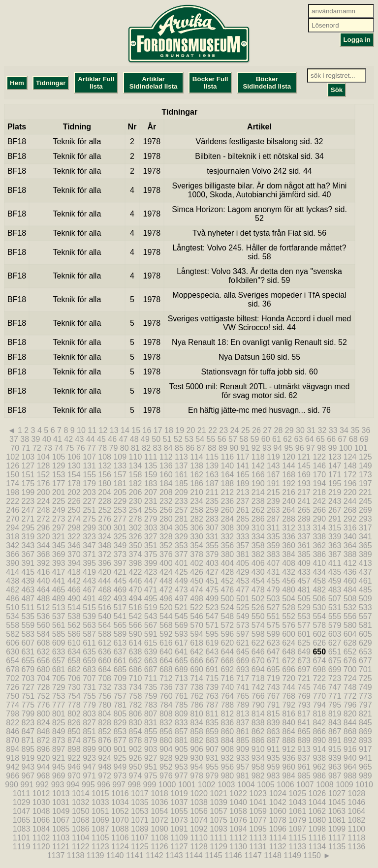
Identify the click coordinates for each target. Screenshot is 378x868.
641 (181, 652)
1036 (159, 802)
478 (258, 590)
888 (289, 740)
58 (244, 439)
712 (166, 678)
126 (13, 466)
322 (74, 537)
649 (304, 652)
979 (212, 776)
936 (289, 758)
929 (181, 758)
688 (166, 669)
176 (44, 483)
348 (105, 545)
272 (44, 519)
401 (181, 563)
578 (319, 625)
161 (181, 475)
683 (89, 669)
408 (289, 563)
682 (74, 669)
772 (350, 696)
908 (228, 749)
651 (335, 652)
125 (365, 457)
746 (319, 687)
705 (59, 678)
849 (59, 731)
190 (258, 483)
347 (89, 545)
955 (212, 767)
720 (289, 678)
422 (136, 572)
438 (13, 581)
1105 (100, 838)
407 (273, 563)
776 (44, 705)
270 (13, 519)
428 (228, 572)
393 (59, 563)
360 (289, 545)
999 (150, 785)
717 (243, 678)
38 (25, 439)
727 (28, 687)
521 (181, 607)
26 (256, 430)
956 (228, 767)
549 (243, 616)
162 (197, 475)
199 (28, 492)
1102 (41, 838)
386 (319, 554)
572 (228, 625)
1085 (61, 829)
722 (319, 678)
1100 (357, 829)
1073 (179, 820)
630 (13, 652)
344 (44, 545)
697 (304, 669)
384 (289, 554)
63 (299, 439)
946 (74, 767)
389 (365, 554)
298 (74, 528)
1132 (278, 847)
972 (105, 776)
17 (158, 430)
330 (197, 537)
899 (89, 749)
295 (28, 528)
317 (365, 528)
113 (181, 457)
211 (212, 492)
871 (28, 740)
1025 (297, 793)
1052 (120, 811)
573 (243, 625)
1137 (56, 855)
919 (28, 758)
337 (304, 537)
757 (120, 696)
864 (289, 731)
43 (80, 439)
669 (243, 661)
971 (89, 776)
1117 (337, 838)
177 (59, 483)
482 (319, 590)
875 (89, 740)
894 (13, 749)
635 (89, 652)
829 (120, 723)
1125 (140, 847)
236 (228, 501)
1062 (317, 811)
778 (74, 705)
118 (258, 457)
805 (120, 714)
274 (74, 519)
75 (70, 448)
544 (166, 616)
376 (166, 554)
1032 (81, 802)
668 (228, 661)
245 (365, 501)
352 (166, 545)
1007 (305, 785)
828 (105, 723)
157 (120, 475)
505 (304, 599)
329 (181, 537)
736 (166, 687)
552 (289, 616)
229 (120, 501)
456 (289, 581)
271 (28, 519)
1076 (238, 820)
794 (319, 705)
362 (319, 545)
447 (151, 581)
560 (44, 625)
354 (197, 545)
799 (28, 714)
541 (120, 616)
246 (13, 510)
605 (365, 634)
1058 (238, 811)
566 (136, 625)
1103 (61, 838)
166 (258, 475)
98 (321, 448)
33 (333, 430)
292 (350, 519)
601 (304, 634)
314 (319, 528)
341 (365, 537)
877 (120, 740)
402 (197, 563)
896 (44, 749)
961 (304, 767)
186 (197, 483)
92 (256, 448)
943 (28, 767)
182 (136, 483)
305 (181, 528)
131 (89, 466)
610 (74, 643)
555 (335, 616)
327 (151, 537)
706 (74, 678)
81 (135, 448)
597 (243, 634)
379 (212, 554)
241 (304, 501)
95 (289, 448)
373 (120, 554)
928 (166, 758)
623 (273, 643)
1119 (22, 847)
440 (44, 581)
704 (44, 678)
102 (13, 457)
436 (350, 572)
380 (228, 554)
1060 (278, 811)
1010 (364, 785)
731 (89, 687)
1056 (199, 811)
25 (246, 430)
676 (350, 661)
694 (258, 669)
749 (365, 687)
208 (166, 492)
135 (151, 466)
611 (89, 643)
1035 (140, 802)
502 (258, 599)
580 (350, 625)
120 (289, 457)
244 (350, 501)
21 (202, 430)
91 (245, 448)
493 (120, 599)
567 (151, 625)
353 (181, 545)
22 (213, 430)
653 (365, 652)
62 (287, 439)
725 (365, 678)
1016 (120, 793)
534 (13, 616)
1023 (258, 793)
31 (311, 430)
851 (89, 731)
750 (13, 696)
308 (228, 528)
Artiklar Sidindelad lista (154, 83)
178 (74, 483)
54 (200, 439)
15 (136, 430)
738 (197, 687)
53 (189, 439)
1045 (337, 802)
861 (243, 731)
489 (59, 599)
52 (178, 439)
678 (13, 669)
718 (258, 678)
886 (258, 740)
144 (289, 466)
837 (243, 723)
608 (44, 643)
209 (181, 492)
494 (136, 599)
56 (222, 439)
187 (212, 483)
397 (120, 563)
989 (365, 776)
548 (228, 616)
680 (44, 669)
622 (258, 643)
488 (44, 599)
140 (228, 466)
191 (273, 483)
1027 (337, 793)
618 (197, 643)
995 (88, 785)
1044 (317, 802)
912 (289, 749)
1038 (199, 802)
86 (190, 448)
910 (258, 749)
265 (304, 510)
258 (197, 510)
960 (289, 767)
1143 (174, 855)
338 (319, 537)
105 (59, 457)
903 (151, 749)
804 (105, 714)
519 (151, 607)
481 (304, 590)
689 (181, 669)
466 (74, 590)
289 (304, 519)
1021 (219, 793)
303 (151, 528)
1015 (100, 793)
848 (44, 731)
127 (28, 466)
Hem (17, 83)
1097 (297, 829)
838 (258, 723)
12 (103, 430)
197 (365, 483)
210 (197, 492)
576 (289, 625)
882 (197, 740)
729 (59, 687)
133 (120, 466)
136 (166, 466)
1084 (41, 829)
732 (105, 687)
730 (74, 687)
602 (319, 634)
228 (105, 501)
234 (197, 501)
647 (273, 652)
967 (28, 776)
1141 (135, 855)
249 (59, 510)
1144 (194, 855)
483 (335, 590)
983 (273, 776)
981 (243, 776)
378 (197, 554)
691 (212, 669)
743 (273, 687)
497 (181, 599)
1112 (238, 838)
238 (258, 501)
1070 (120, 820)
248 (44, 510)
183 (151, 483)
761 (181, 696)
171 (335, 475)
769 (304, 696)
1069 (100, 820)
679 (28, 669)
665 (181, 661)
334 (258, 537)
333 (243, 537)
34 (344, 430)
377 (181, 554)
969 (59, 776)
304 (166, 528)
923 (89, 758)
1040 (238, 802)
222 (13, 501)
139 (212, 466)
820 (350, 714)
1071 (140, 820)
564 (105, 625)
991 (27, 785)
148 (350, 466)
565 (120, 625)
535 (28, 616)
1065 (22, 820)
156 (105, 475)
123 (335, 457)
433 (304, 572)
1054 (159, 811)
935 (273, 758)
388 (350, 554)
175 (28, 483)
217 (304, 492)
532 (350, 607)
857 (181, 731)
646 (258, 652)
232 (166, 501)
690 (197, 669)
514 (74, 607)
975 (151, 776)
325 (120, 537)
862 (258, 731)
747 (335, 687)
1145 (214, 855)
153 (59, 475)
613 (120, 643)
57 (233, 439)
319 (28, 537)
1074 (199, 820)
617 (181, 643)
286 (258, 519)
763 (212, 696)
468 (105, 590)
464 (44, 590)
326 (136, 537)
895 (28, 749)
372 (105, 554)
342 (13, 545)
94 (278, 448)
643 (212, 652)
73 (48, 448)
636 (105, 652)
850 (74, 731)
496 (166, 599)
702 (13, 678)
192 (289, 483)
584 (44, 634)
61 (277, 439)
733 (120, 687)
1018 (159, 793)
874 (74, 740)
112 (166, 457)
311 (273, 528)
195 (335, 483)
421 (120, 572)
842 (319, 723)
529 (304, 607)
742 (258, 687)
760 (166, 696)
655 (28, 661)
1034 (120, 802)
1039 (219, 802)
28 (279, 430)
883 (212, 740)
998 (134, 785)
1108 (159, 838)
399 (151, 563)
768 (289, 696)
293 (365, 519)
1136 (357, 847)
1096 (278, 829)
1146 (233, 855)
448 (166, 581)
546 (197, 616)
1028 (357, 793)
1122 (81, 847)
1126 (159, 847)
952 (166, 767)
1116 (317, 838)
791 (273, 705)
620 (228, 643)
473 (181, 590)
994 (73, 785)
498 (197, 599)
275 (89, 519)
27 (267, 430)
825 (59, 723)
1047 (22, 811)
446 (136, 581)
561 (59, 625)
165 (243, 475)
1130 (238, 847)
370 (74, 554)
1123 (100, 847)
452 (228, 581)
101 (361, 448)
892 (350, 740)
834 (197, 723)
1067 (61, 820)
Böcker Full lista (210, 83)
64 (310, 439)
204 (105, 492)
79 (114, 448)
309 (243, 528)
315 (335, 528)
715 (212, 678)
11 (92, 430)
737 (181, 687)
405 (243, 563)
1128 (199, 847)
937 (304, 758)
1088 (120, 829)
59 (255, 439)
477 (243, 590)
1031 (61, 802)
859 (212, 731)
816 (289, 714)
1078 (278, 820)
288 (289, 519)
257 (181, 510)
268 (350, 510)
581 (365, 625)
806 (136, 714)
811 (212, 714)
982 (258, 776)
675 (335, 661)
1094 (238, 829)
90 (234, 448)
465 (59, 590)
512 (44, 607)
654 (13, 661)
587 (89, 634)
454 (258, 581)
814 (258, 714)
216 (289, 492)
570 (197, 625)
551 (273, 616)
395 (89, 563)
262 (258, 510)
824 (44, 723)
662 (136, 661)
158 (136, 475)
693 (243, 669)
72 (37, 448)
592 (166, 634)
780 (105, 705)
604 (350, 634)
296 (44, 528)
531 (335, 607)
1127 (179, 847)
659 (89, 661)
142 (258, 466)
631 (28, 652)
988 (350, 776)
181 (120, 483)
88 (212, 448)
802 (74, 714)
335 (273, 537)
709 (120, 678)
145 (304, 466)
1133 (297, 847)
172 (350, 475)
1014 (81, 793)
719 (273, 678)
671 (273, 661)
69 (364, 439)
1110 (199, 838)
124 (350, 457)
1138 (76, 855)
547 (212, 616)
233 (181, 501)
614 (136, 643)
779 (89, 705)
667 (212, 661)
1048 (41, 811)
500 (228, 599)
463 (28, 590)
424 (166, 572)
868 (350, 731)
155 (89, 475)
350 (136, 545)
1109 (179, 838)
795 (335, 705)
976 (166, 776)
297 (59, 528)
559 (28, 625)
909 (243, 749)
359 (273, 545)
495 (151, 599)
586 (74, 634)
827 (89, 723)
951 (151, 767)
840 (289, 723)
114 (197, 457)
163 (212, 475)
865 (304, 731)
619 (212, 643)
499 (212, 599)
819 (335, 714)
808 (166, 714)
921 (59, 758)
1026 (317, 793)
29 (289, 430)
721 (304, 678)
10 (81, 430)
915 (335, 749)
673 (304, 661)
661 (120, 661)
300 (105, 528)
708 (105, 678)
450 (197, 581)
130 (74, 466)
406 (258, 563)
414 (13, 572)
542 (136, 616)
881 (181, 740)
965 (365, 767)
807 (151, 714)
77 (92, 448)
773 (365, 696)
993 (58, 785)
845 (365, 723)
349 (120, 545)
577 (304, 625)
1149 (292, 855)
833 (181, 723)
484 (350, 590)
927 (151, 758)
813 (243, 714)
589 (120, 634)
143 (273, 466)
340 (350, 537)
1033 (100, 802)
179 (89, 483)
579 (335, 625)
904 (166, 749)
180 (105, 483)
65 (320, 439)
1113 (258, 838)
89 (223, 448)
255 (151, 510)
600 (289, 634)
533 (365, 607)
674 (319, 661)
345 (59, 545)
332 (228, 537)
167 (273, 475)
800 (44, 714)
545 (181, 616)
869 (365, 731)
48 (134, 439)
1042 (278, 802)
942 (13, 767)
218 (319, 492)
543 (151, 616)
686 (136, 669)
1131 (258, 847)
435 (335, 572)
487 (28, 599)
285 (243, 519)
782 (136, 705)
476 (228, 590)
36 (366, 430)
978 (197, 776)
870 (13, 740)
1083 (22, 829)
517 (120, 607)
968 (44, 776)
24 (235, 430)
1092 (199, 829)
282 (197, 519)
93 (267, 448)
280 (166, 519)
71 (26, 448)
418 (74, 572)
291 (335, 519)
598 (258, 634)
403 (212, 563)
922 (74, 758)
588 (105, 634)
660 (105, 661)
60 (266, 439)
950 (136, 767)
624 (289, 643)
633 (59, 652)
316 (350, 528)
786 (197, 705)
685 (120, 669)
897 (59, 749)
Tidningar (51, 83)
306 (197, 528)
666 (197, 661)
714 (197, 678)
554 (319, 616)
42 (68, 439)
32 (322, 430)
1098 (317, 829)
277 (120, 519)
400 (166, 563)
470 (136, 590)
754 (74, 696)
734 (136, 687)
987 (335, 776)
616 (166, 643)
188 (228, 483)
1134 (317, 847)
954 (197, 767)
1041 (258, 802)
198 (13, 492)
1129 (219, 847)
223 (28, 501)
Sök (337, 90)
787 (212, 705)
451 (212, 581)
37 (14, 439)
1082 (357, 820)
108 (105, 457)
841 (304, 723)
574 (258, 625)
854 (136, 731)
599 (273, 634)
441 (59, 581)
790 (258, 705)
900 (105, 749)
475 (212, 590)
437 (365, 572)
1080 (317, 820)
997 (119, 785)
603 (335, 634)
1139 (95, 855)
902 (136, 749)
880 (166, 740)
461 (365, 581)
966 (13, 776)
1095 (258, 829)
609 (59, 643)
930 (197, 758)
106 (74, 457)
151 (28, 475)
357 (243, 545)
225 (59, 501)
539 (89, 616)
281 (181, 519)
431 (273, 572)
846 (13, 731)
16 (147, 430)
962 (319, 767)
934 (258, 758)
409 (304, 563)
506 (319, 599)
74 (59, 448)
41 (58, 439)
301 (120, 528)
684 (105, 669)
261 (243, 510)
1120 (41, 847)
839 (273, 723)
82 (146, 448)
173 (365, 475)
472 (166, 590)
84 (168, 448)
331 (212, 537)
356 (228, 545)
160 (166, 475)
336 (289, 537)
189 (243, 483)
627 (335, 643)
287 (273, 519)
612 (105, 643)
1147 (253, 855)
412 (350, 563)
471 (151, 590)
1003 (226, 785)
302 (136, 528)
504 (289, 599)
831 (151, 723)
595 (212, 634)
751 (28, 696)
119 (273, 457)
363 (335, 545)
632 (44, 652)
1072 (159, 820)
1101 (22, 838)
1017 (140, 793)
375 (151, 554)
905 (181, 749)
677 (365, 661)
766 (258, 696)
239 (273, 501)
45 (101, 439)
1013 (61, 793)
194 (319, 483)
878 (136, 740)
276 (105, 519)
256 (166, 510)
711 (151, 678)
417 (59, 572)
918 (13, 758)
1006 (285, 785)
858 (197, 731)
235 (212, 501)
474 (197, 590)
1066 (41, 820)
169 (304, 475)
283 (212, 519)
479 (273, 590)
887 (273, 740)
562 (74, 625)
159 (151, 475)
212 (228, 492)
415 (28, 572)
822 (13, 723)
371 (89, 554)
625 (304, 643)
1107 (140, 838)
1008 (325, 785)
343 (28, 545)
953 (181, 767)
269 (365, 510)
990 (12, 785)
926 (136, 758)
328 (166, 537)
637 (120, 652)
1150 (312, 855)
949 (120, 767)
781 (120, 705)
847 (28, 731)
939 (335, 758)
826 (74, 723)
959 (273, 767)
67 (343, 439)
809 (181, 714)
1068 (81, 820)
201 (59, 492)
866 (319, 731)
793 (304, 705)
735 (151, 687)
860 (228, 731)
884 (228, 740)
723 (335, 678)
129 (59, 466)
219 (335, 492)
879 (151, 740)
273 (59, 519)
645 (243, 652)
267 (335, 510)
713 (181, 678)
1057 (219, 811)
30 (300, 430)
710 (136, 678)
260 (228, 510)
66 (331, 439)
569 (181, 625)
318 (13, 537)
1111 (219, 838)
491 (89, 599)
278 (136, 519)
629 (365, 643)
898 (74, 749)
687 (151, 669)
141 (243, 466)
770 (319, 696)
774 (13, 705)
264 (289, 510)
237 (243, 501)
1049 (61, 811)
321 (59, 537)
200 (44, 492)
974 (136, 776)
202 (74, 492)
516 (105, 607)
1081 (337, 820)
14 (125, 430)
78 (102, 448)
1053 (140, 811)
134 (136, 466)
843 (335, 723)
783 (151, 705)
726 (13, 687)
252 (105, 510)
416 (44, 572)
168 (289, 475)
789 (243, 705)
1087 (100, 829)
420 (105, 572)
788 (228, 705)
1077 (258, 820)
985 (304, 776)
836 (228, 723)
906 (197, 749)
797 (365, 705)
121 (304, 457)
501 (243, 599)
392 (44, 563)
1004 (246, 785)
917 (365, 749)
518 (136, 607)
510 (13, 607)
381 (243, 554)
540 (105, 616)
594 (197, 634)
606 (13, 643)
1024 (278, 793)
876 (105, 740)
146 (319, 466)
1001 (187, 785)
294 (13, 528)
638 (136, 652)
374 (136, 554)
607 (28, 643)
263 (273, 510)
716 (228, 678)
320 (44, 537)
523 (212, 607)
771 (335, 696)
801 (59, 714)
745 (304, 687)
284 (228, 519)
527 (273, 607)
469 (120, 590)
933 (243, 758)
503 (273, 599)
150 (13, 475)
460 (350, 581)
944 (44, 767)
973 (120, 776)
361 (304, 545)
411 (335, 563)
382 (258, 554)
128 (44, 466)
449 (181, 581)
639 (151, 652)
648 (289, 652)
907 (212, 749)
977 (181, 776)
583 (28, 634)
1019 (179, 793)
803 (89, 714)
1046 (357, 802)
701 (365, 669)
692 (228, 669)
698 (319, 669)
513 (59, 607)
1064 (357, 811)
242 (319, 501)
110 (136, 457)
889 (304, 740)
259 (212, 510)
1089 (140, 829)
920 (44, 758)
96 (300, 448)
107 (89, 457)
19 (180, 430)
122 (319, 457)
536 (44, 616)
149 (365, 466)
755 (89, 696)
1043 (297, 802)
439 (28, 581)
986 (319, 776)
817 (304, 714)
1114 (278, 838)
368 (44, 554)
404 (228, 563)
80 (125, 448)
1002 (207, 785)
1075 (219, 820)
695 (273, 669)
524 (228, 607)
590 (136, 634)
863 (273, 731)
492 (105, 599)
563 (89, 625)
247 (28, 510)
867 (335, 731)
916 (350, 749)
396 (105, 563)
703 (28, 678)
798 (13, 714)
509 (365, 599)
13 (114, 430)
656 (44, 661)
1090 (159, 829)
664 (166, 661)
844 (350, 723)
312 (289, 528)
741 (243, 687)
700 (350, 669)
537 (59, 616)
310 (258, 528)
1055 (179, 811)
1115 (297, 838)
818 (319, 714)
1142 (155, 855)
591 (151, 634)
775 (28, 705)
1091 (179, 829)
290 (319, 519)
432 (289, 572)
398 (136, 563)
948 (105, 767)
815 (273, 714)
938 (319, 758)
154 (74, 475)
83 (157, 448)
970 (74, 776)
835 (212, 723)
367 (28, 554)
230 (136, 501)
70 (15, 448)
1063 (337, 811)
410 (319, 563)
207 (151, 492)
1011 (22, 793)
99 (333, 448)
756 (105, 696)
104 (44, 457)
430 (258, 572)
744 (289, 687)
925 (120, 758)
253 (120, 510)
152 (44, 475)
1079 (297, 820)
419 (89, 572)
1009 (345, 785)
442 (74, 581)
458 (319, 581)
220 (350, 492)
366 (13, 554)
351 (151, 545)
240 (289, 501)
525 (243, 607)
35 (355, 430)
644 (228, 652)
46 (112, 439)
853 (120, 731)
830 (136, 723)
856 (166, 731)
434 (319, 572)
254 (136, 510)
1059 (258, 811)
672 (289, 661)
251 (89, 510)
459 (335, 581)
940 (350, 758)
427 (212, 572)
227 (89, 501)
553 (304, 616)
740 (228, 687)
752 (44, 696)
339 (335, 537)
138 (197, 466)
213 (243, 492)
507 (335, 599)
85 (179, 448)
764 (228, 696)
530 (319, 607)
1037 (179, 802)
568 (166, 625)
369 (59, 554)
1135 (337, 847)
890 (319, 740)
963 (335, 767)
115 (212, 457)
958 (258, 767)
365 (365, 545)
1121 (61, 847)
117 (243, 457)
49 (145, 439)
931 (212, 758)
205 (120, 492)
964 (350, 767)
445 (120, 581)
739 (212, 687)
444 (105, 581)
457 (304, 581)
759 (151, 696)
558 (13, 625)
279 (151, 519)
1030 (41, 802)
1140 (115, 855)
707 (89, 678)
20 (191, 430)
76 (81, 448)
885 (243, 740)
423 (151, 572)
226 (74, 501)
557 (365, 616)
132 (105, 466)
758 (136, 696)
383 (273, 554)
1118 (357, 838)
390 (13, 563)
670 (258, 661)
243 (335, 501)
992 (43, 785)
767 (273, 696)
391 (28, 563)
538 (74, 616)
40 (47, 439)
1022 (238, 793)
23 (223, 430)
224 (44, 501)
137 (181, 466)
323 (89, 537)
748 (350, 687)
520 (166, 607)
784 (166, 705)
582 (13, 634)
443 (89, 581)
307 (212, 528)
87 (201, 448)
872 (44, 740)
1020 (199, 793)
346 (74, 545)
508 (350, 599)
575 (273, 625)
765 (243, 696)
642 (197, 652)
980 (228, 776)
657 (59, 661)
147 (335, 466)
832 (166, 723)
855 (151, 731)
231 (151, 501)
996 (104, 785)
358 (258, 545)
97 (311, 448)
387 (335, 554)
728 (44, 687)
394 (74, 563)
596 (228, 634)
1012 (41, 793)
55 (211, 439)
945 (59, 767)
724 (350, 678)
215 (273, 492)
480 (289, 590)
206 (136, 492)
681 (59, 669)
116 (228, 457)
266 (319, 510)
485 (365, 590)
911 (273, 749)
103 (28, 457)
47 (124, 439)
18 (169, 430)
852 (105, 731)
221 (365, 492)
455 (273, 581)
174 (13, 483)
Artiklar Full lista (96, 83)
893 (365, 740)
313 (304, 528)
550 (258, 616)
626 (319, 643)
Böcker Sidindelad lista (267, 83)
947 (89, 767)
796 (350, 705)
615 (151, 643)
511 (28, 607)
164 (228, 475)
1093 (219, 829)
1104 (81, 838)
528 (289, 607)
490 (74, 599)
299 (89, 528)
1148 (273, 855)
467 (89, 590)
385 (304, 554)
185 (181, 483)
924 (105, 758)
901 (120, 749)
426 (197, 572)
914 (319, 749)
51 (167, 439)
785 (181, 705)
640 (166, 652)
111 (151, 457)
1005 (266, 785)
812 (228, 714)
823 (28, 723)
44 (91, 439)
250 (74, 510)
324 (105, 537)
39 (36, 439)
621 (243, 643)
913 (304, 749)
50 (156, 439)
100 (346, 448)
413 (365, 563)
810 (197, 714)
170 (319, 475)
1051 (100, 811)
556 (350, 616)
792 (289, 705)
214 (258, 492)
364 (350, 545)
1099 (337, 829)
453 (243, 581)
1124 (120, 847)
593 (181, 634)
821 (365, 714)
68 (353, 439)
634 (74, 652)
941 (365, 758)
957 (243, 767)
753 (59, 696)
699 (335, 669)
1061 (297, 811)
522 (197, 607)
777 (59, 705)
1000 (167, 785)
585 (59, 634)
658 (74, 661)
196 (350, 483)
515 (89, 607)
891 (335, 740)
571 (212, 625)
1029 (22, 802)
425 (181, 572)
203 (89, 492)
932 (228, 758)
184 (166, 483)
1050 (81, 811)
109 (120, 457)
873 (59, 740)
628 (350, 643)
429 (243, 572)
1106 (120, 838)
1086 (81, 829)
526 (258, 607)
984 (289, 776)
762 (197, 696)
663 (151, 661)
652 (350, 652)
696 (289, 669)
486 (13, 599)
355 (212, 545)
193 (304, 483)
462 (13, 590)
